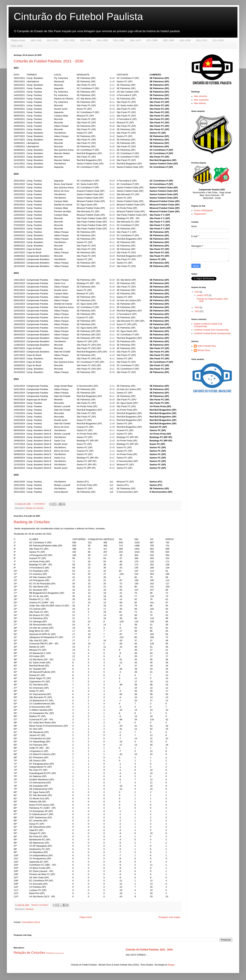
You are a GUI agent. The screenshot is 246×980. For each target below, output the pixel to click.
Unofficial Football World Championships (212, 333)
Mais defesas (200, 103)
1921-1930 (69, 40)
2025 (197, 292)
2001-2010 (201, 40)
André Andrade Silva (207, 346)
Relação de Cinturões (35, 508)
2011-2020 (218, 40)
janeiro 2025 (203, 295)
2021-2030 (17, 46)
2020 (197, 311)
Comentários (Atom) (31, 922)
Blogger (171, 965)
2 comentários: (39, 504)
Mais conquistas (201, 100)
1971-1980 (152, 40)
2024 (197, 307)
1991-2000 (185, 40)
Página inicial (18, 40)
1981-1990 (168, 40)
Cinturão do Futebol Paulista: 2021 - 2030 (48, 61)
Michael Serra (204, 350)
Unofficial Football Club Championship (211, 330)
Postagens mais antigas (169, 917)
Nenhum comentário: (40, 905)
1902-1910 (36, 40)
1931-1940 (86, 40)
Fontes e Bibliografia (203, 211)
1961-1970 (135, 40)
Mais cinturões (200, 96)
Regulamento (200, 214)
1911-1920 (52, 40)
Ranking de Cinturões (32, 522)
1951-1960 (119, 40)
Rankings (30, 909)
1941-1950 (102, 40)
